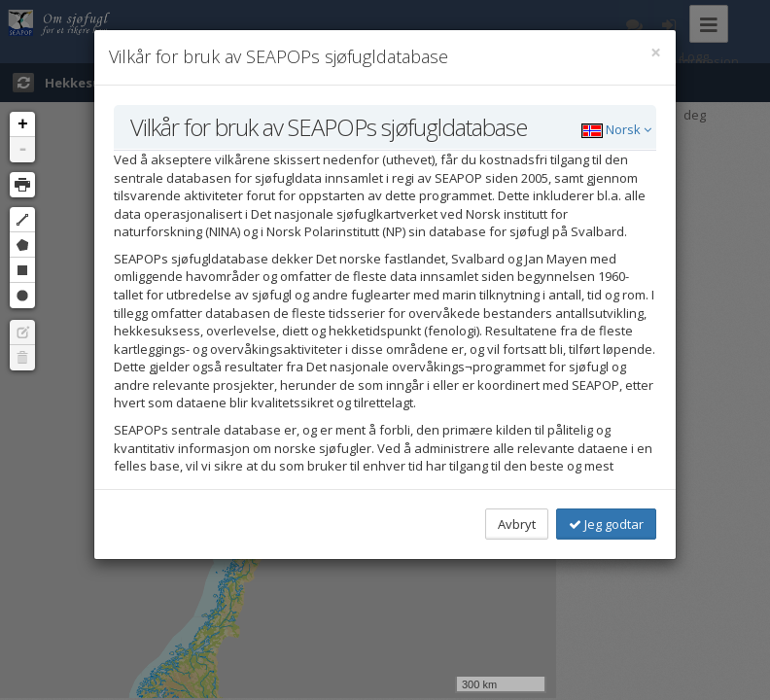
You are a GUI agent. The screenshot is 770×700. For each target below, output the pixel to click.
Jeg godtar (606, 524)
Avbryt (517, 524)
